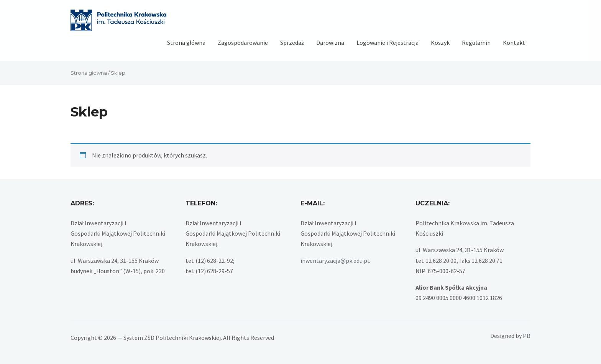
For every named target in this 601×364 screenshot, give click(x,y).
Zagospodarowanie (243, 43)
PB (527, 336)
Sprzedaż (292, 43)
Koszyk (440, 43)
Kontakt (514, 43)
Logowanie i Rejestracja (388, 43)
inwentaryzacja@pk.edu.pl (335, 261)
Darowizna (330, 43)
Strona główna (186, 43)
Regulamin (476, 43)
